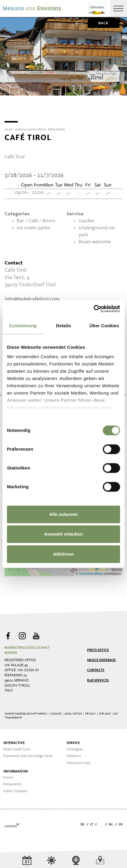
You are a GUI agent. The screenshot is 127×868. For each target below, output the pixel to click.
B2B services (98, 678)
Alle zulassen (63, 514)
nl (111, 823)
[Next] (119, 107)
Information (16, 769)
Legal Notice (73, 712)
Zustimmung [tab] (23, 326)
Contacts (96, 668)
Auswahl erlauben (63, 534)
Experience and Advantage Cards (28, 754)
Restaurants (12, 782)
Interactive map (78, 761)
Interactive (14, 741)
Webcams (74, 754)
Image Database (101, 658)
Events (8, 775)
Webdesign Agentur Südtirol (12, 823)
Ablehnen (63, 554)
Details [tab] (63, 326)
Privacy (91, 712)
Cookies (55, 712)
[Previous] (8, 107)
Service (73, 741)
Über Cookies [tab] (104, 326)
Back (98, 23)
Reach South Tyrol (17, 747)
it (92, 823)
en (101, 823)
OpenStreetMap (91, 571)
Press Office (98, 648)
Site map (105, 712)
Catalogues (75, 747)
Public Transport (15, 789)
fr (120, 823)
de (83, 823)
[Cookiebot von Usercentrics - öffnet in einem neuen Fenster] (94, 309)
